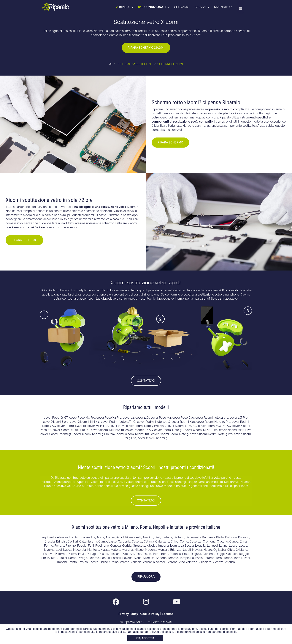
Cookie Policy (150, 614)
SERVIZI (203, 7)
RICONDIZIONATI (154, 7)
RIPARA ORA (146, 577)
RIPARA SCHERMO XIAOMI (146, 48)
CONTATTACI (146, 381)
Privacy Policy (128, 614)
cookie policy (117, 632)
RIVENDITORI (226, 7)
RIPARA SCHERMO (170, 142)
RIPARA (125, 7)
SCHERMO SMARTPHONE (135, 64)
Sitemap (168, 614)
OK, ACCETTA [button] (145, 638)
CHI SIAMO (184, 7)
